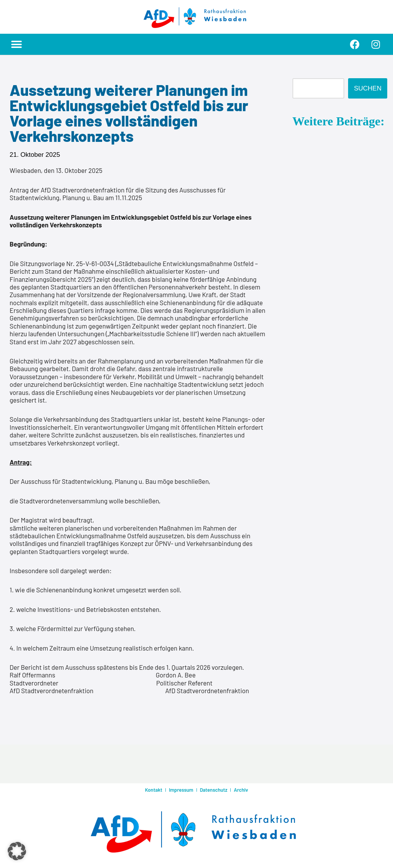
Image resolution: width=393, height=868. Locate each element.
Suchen (368, 88)
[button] (16, 44)
